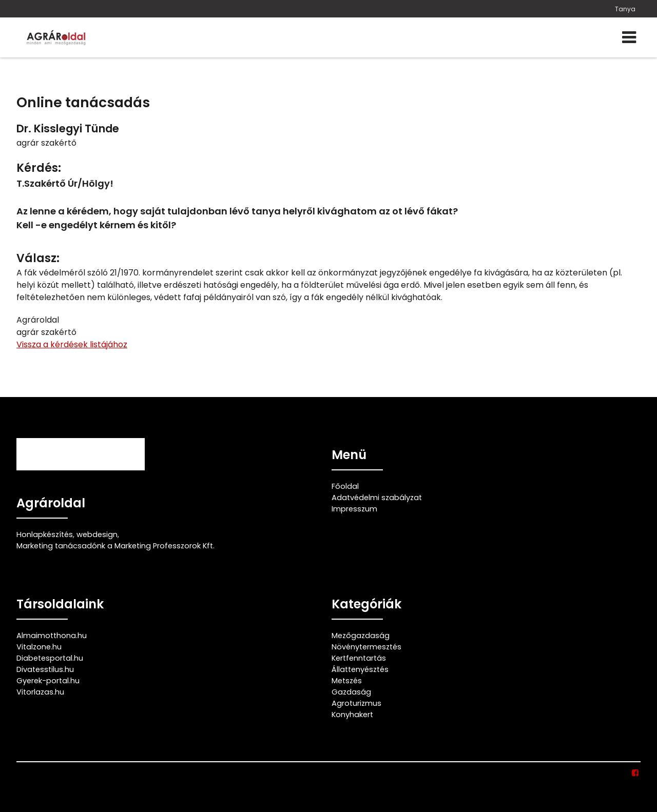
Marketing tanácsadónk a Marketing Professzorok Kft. (115, 546)
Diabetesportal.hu (50, 658)
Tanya (625, 9)
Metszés (347, 681)
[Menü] (629, 37)
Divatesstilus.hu (45, 669)
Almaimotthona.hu (52, 636)
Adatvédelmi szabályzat (377, 498)
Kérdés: (39, 168)
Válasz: (38, 258)
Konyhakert (352, 715)
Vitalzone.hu (39, 647)
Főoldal (345, 486)
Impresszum (354, 509)
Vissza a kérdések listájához (72, 344)
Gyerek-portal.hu (48, 681)
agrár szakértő (46, 143)
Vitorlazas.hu (40, 692)
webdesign (97, 534)
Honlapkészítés (45, 534)
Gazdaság (351, 692)
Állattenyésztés (360, 669)
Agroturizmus (356, 703)
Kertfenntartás (359, 658)
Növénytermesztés (366, 647)
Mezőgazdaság (361, 636)
